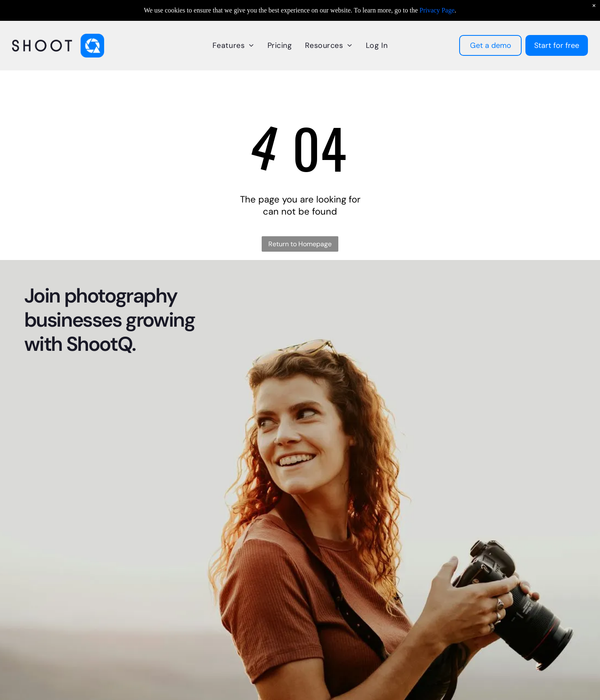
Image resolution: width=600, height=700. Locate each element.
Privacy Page (437, 10)
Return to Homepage (300, 244)
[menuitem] (233, 45)
